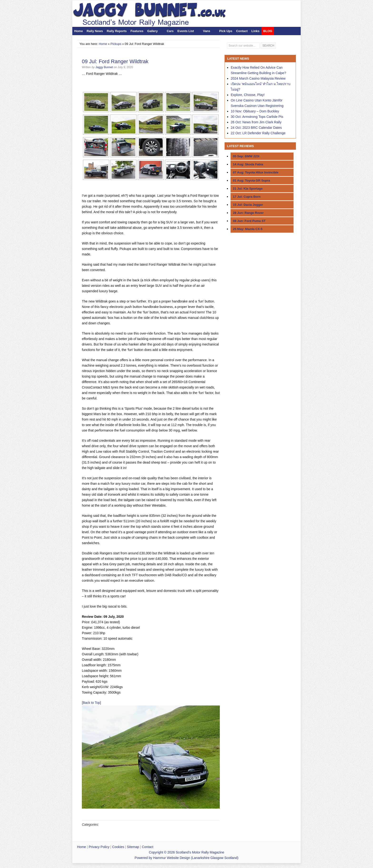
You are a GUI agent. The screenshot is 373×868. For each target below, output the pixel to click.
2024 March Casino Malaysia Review (258, 78)
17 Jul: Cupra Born (247, 197)
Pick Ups (226, 31)
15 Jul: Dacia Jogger (248, 205)
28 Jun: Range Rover (248, 213)
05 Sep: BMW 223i (246, 156)
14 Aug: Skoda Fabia (248, 164)
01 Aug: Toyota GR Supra (251, 180)
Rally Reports (117, 31)
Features (137, 31)
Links (255, 31)
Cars (170, 31)
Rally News (95, 31)
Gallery (152, 31)
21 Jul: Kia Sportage (248, 189)
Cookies (118, 847)
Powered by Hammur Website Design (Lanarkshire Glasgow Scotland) (186, 858)
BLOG (268, 31)
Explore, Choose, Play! (248, 95)
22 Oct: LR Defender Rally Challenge (258, 133)
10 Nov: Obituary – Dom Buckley (255, 111)
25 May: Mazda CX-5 (248, 229)
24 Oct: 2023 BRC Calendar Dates (256, 128)
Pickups (116, 44)
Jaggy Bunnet (104, 67)
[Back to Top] (91, 703)
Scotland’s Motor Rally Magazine (160, 14)
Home (79, 31)
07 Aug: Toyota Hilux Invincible (256, 172)
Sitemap (133, 847)
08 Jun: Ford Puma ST (249, 221)
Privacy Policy (99, 847)
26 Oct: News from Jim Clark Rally (256, 122)
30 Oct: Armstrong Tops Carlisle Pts (257, 117)
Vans (206, 31)
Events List (186, 31)
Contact (242, 31)
